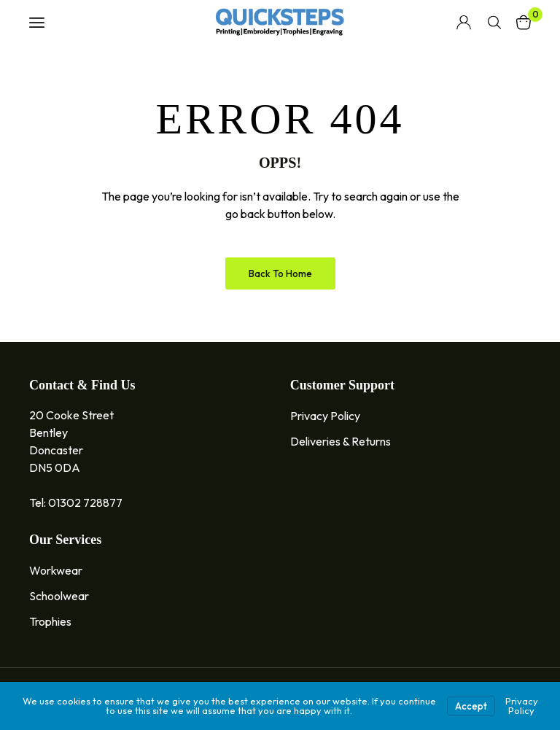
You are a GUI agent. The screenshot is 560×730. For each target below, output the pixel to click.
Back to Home (280, 273)
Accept (471, 706)
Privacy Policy (522, 706)
